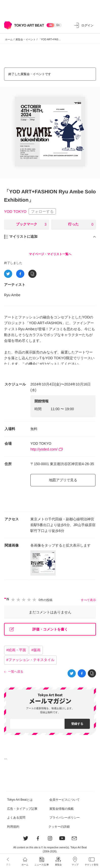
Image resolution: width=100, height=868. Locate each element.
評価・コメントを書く (39, 629)
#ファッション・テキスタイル (30, 660)
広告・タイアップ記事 (22, 809)
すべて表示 (88, 600)
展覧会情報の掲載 (62, 809)
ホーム (9, 39)
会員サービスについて (65, 800)
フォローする (42, 211)
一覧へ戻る (16, 672)
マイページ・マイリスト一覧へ (50, 254)
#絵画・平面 (16, 650)
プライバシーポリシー (65, 818)
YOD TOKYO (15, 212)
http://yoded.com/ (47, 449)
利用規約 (13, 827)
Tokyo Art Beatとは (20, 800)
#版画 (36, 650)
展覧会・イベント (26, 39)
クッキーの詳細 (59, 827)
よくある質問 (16, 818)
